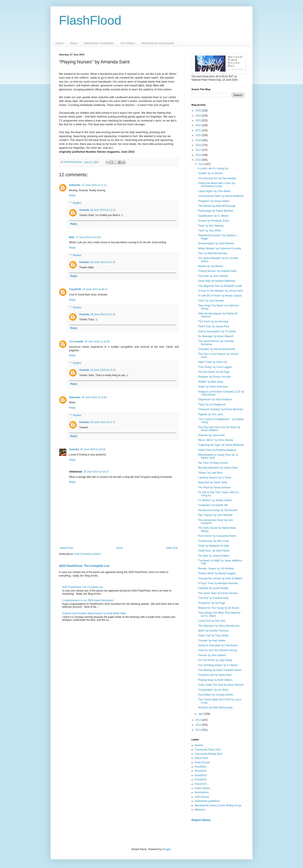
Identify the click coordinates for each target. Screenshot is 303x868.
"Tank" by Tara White (209, 231)
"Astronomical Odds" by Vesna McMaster (221, 196)
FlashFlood (90, 20)
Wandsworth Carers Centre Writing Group (218, 805)
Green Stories (202, 788)
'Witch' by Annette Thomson (213, 631)
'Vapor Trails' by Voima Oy (212, 362)
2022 (199, 125)
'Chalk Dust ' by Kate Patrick (214, 551)
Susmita (74, 449)
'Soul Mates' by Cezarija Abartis (215, 695)
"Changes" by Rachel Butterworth (217, 349)
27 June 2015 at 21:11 (94, 185)
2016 (199, 155)
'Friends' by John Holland (212, 655)
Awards (199, 745)
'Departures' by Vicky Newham (215, 399)
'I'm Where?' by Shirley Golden (215, 500)
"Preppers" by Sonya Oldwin (214, 201)
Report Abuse (201, 820)
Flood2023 (201, 775)
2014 (199, 720)
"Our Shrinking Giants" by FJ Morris (218, 665)
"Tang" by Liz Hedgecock (212, 405)
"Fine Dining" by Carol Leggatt (215, 367)
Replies (77, 203)
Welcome (200, 810)
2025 (199, 111)
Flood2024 (201, 780)
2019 (199, 140)
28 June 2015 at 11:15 (103, 262)
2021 (199, 130)
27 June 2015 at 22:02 (88, 237)
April (201, 714)
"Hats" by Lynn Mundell (211, 301)
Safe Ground (202, 797)
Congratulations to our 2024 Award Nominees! (88, 600)
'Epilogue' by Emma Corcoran (214, 377)
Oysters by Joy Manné (210, 266)
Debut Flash (201, 758)
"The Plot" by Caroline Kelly (213, 598)
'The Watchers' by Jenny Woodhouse (219, 626)
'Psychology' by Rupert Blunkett (215, 211)
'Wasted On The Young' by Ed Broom (219, 608)
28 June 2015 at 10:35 (97, 342)
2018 (199, 145)
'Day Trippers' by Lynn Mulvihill (215, 515)
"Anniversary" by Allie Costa (213, 541)
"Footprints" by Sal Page (211, 603)
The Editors (128, 43)
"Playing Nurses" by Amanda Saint (217, 271)
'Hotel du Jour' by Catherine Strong (217, 650)
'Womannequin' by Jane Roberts (216, 243)
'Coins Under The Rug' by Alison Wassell (221, 685)
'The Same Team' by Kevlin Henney (218, 593)
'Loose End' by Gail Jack (212, 621)
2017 (199, 150)
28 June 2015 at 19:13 (96, 472)
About (74, 43)
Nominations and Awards (158, 43)
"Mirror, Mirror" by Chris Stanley (215, 440)
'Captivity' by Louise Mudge (213, 588)
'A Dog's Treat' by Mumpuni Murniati (218, 583)
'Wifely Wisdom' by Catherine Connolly (219, 248)
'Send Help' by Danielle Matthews (217, 281)
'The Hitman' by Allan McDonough (217, 206)
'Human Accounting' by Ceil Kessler (218, 510)
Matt (72, 237)
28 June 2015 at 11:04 (94, 397)
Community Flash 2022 (208, 750)
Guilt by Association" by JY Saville (217, 331)
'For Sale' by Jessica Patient (214, 556)
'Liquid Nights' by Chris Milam (214, 191)
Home (59, 43)
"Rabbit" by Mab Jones (211, 382)
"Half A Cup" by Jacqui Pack (213, 326)
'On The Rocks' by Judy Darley (215, 660)
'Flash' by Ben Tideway (211, 226)
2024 (199, 116)
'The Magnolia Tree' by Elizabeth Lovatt (220, 286)
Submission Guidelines (99, 43)
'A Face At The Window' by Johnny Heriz (220, 291)
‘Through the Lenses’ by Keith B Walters (220, 578)
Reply (72, 195)
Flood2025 (201, 784)
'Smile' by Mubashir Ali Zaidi (213, 546)
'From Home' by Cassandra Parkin (217, 536)
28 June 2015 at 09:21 (95, 289)
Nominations (202, 792)
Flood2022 (201, 771)
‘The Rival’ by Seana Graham (214, 487)
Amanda (84, 210)
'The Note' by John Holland (213, 276)
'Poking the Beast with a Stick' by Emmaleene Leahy (216, 185)
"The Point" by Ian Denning (213, 322)
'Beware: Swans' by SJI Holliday (216, 569)
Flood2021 (201, 767)
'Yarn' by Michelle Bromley (213, 253)
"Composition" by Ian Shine (213, 690)
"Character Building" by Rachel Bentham (220, 409)
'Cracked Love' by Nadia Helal (215, 675)
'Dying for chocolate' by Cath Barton (218, 645)
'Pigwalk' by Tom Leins (210, 414)
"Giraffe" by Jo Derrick (210, 173)
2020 (199, 135)
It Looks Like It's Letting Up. (213, 168)
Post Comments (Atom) (87, 554)
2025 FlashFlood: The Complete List (84, 566)
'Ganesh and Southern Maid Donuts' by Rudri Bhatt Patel (94, 613)
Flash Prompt (202, 763)
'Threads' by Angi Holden (212, 641)
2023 (199, 120)
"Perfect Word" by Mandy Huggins (217, 573)
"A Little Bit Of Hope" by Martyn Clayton (220, 296)
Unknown (75, 185)
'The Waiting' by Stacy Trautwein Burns (220, 670)
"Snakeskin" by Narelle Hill (213, 505)
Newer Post (66, 548)
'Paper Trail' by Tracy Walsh (213, 636)
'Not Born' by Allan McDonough (215, 708)
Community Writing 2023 (208, 754)
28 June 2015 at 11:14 (103, 210)
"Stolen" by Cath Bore (210, 473)
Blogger (167, 849)
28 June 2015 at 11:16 (103, 314)
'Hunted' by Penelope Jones (213, 221)
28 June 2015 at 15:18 (93, 449)
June (201, 164)
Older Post (172, 548)
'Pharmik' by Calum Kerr (211, 435)
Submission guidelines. (208, 801)
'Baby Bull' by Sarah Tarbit (212, 482)
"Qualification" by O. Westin (213, 216)
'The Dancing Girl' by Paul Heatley (217, 178)
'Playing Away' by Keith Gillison (215, 680)
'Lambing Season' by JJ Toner (215, 478)
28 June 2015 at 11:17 (103, 422)
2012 (199, 730)
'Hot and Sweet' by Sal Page (214, 372)
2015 (199, 160)
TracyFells (75, 289)
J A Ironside (76, 342)
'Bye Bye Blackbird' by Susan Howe (218, 468)
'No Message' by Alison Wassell (215, 336)
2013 (199, 725)
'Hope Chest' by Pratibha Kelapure (217, 450)
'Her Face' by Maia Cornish (213, 463)
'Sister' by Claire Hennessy (213, 387)
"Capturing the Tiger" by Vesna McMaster (221, 445)
